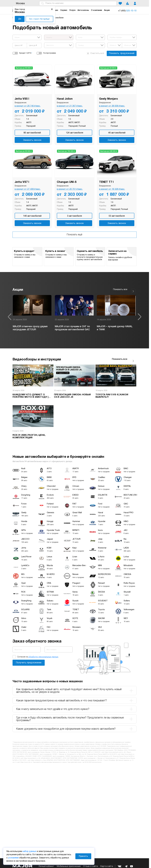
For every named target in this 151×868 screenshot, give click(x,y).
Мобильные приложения (69, 866)
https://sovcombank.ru (31, 755)
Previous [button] (10, 315)
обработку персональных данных (43, 654)
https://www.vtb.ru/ (26, 759)
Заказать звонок (32, 140)
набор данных (29, 851)
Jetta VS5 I (22, 99)
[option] (32, 315)
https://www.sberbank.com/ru (114, 749)
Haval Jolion (65, 99)
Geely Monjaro (109, 99)
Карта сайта (107, 866)
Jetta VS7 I (22, 182)
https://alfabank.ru (37, 757)
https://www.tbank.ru (128, 751)
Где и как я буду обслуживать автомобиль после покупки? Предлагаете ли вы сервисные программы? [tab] (75, 716)
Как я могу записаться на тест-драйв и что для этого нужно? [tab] (75, 706)
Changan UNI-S (67, 182)
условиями (13, 858)
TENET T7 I (106, 182)
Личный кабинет (46, 866)
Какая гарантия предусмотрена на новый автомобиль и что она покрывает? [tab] (75, 697)
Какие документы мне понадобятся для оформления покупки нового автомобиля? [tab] (75, 726)
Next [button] (140, 315)
